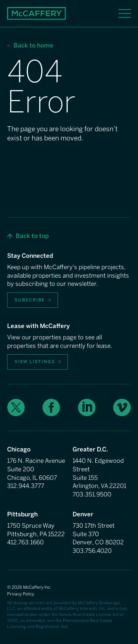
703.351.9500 (92, 494)
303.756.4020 (92, 551)
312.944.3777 (26, 486)
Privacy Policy (21, 594)
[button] (28, 236)
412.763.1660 (25, 542)
